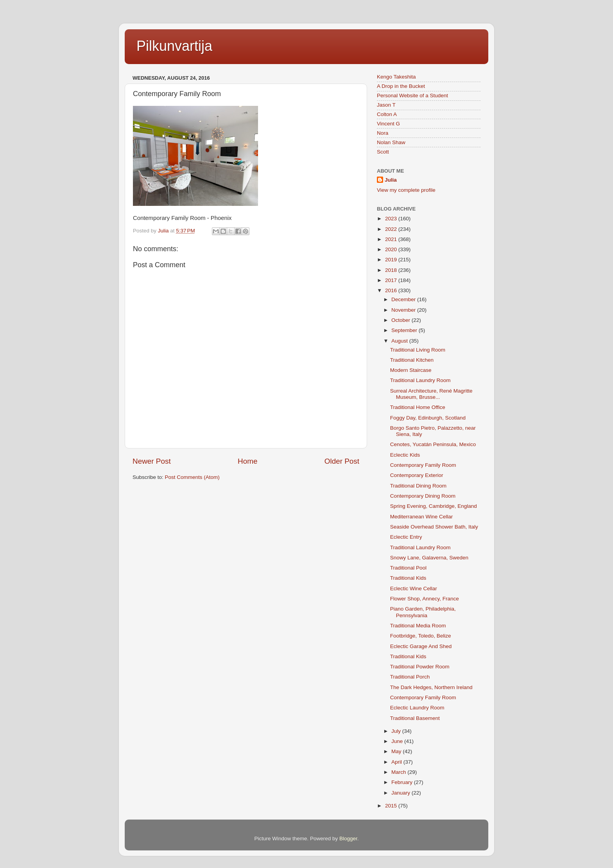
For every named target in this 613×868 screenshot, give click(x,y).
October (401, 320)
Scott (383, 152)
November (404, 310)
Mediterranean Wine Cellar (422, 517)
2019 (392, 260)
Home (247, 461)
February (403, 782)
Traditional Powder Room (420, 667)
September (405, 330)
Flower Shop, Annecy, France (425, 599)
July (397, 731)
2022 (392, 229)
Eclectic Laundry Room (417, 708)
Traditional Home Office (418, 407)
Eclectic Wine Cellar (414, 588)
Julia (391, 180)
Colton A (387, 114)
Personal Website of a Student (412, 96)
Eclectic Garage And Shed (421, 646)
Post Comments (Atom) (192, 477)
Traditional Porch (410, 677)
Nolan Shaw (391, 142)
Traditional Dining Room (418, 486)
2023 (392, 219)
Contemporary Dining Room (423, 496)
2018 (392, 270)
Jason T (386, 105)
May (397, 751)
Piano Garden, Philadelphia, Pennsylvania (423, 612)
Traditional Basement (415, 718)
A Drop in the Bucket (401, 86)
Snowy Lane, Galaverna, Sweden (429, 558)
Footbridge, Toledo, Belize (421, 636)
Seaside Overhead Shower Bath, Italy (434, 527)
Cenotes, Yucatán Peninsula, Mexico (433, 444)
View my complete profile (406, 190)
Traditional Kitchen (412, 360)
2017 (392, 280)
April (397, 762)
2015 (392, 806)
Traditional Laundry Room (420, 380)
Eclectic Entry (406, 537)
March (399, 772)
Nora (383, 133)
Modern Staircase (411, 370)
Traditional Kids (408, 578)
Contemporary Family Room (423, 465)
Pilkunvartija (174, 46)
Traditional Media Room (418, 626)
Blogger (348, 839)
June (398, 741)
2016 (392, 290)
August (400, 341)
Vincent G (388, 124)
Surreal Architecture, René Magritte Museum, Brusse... (431, 394)
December (404, 299)
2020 (392, 249)
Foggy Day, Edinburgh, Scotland (428, 418)
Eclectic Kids (405, 455)
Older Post (342, 461)
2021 (392, 239)
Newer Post (152, 461)
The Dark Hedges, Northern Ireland (431, 687)
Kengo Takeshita (396, 77)
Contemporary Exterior (417, 475)
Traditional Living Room (418, 350)
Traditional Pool (408, 568)
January (401, 793)
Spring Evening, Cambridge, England (434, 506)
